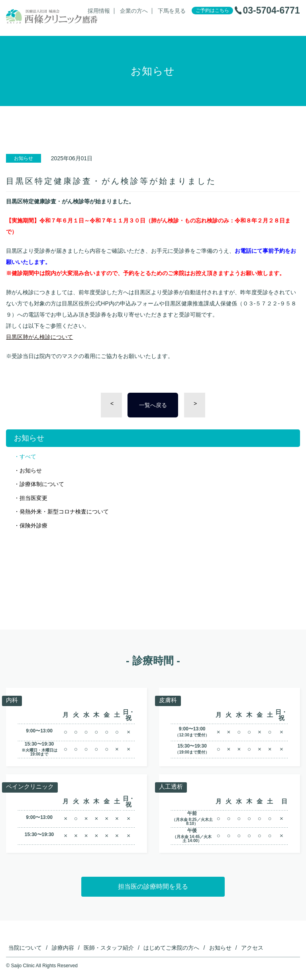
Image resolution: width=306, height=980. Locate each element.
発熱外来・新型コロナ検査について (64, 512)
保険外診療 (33, 525)
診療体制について (42, 484)
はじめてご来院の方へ (171, 948)
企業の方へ (134, 11)
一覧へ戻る (153, 405)
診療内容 (63, 948)
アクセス (252, 948)
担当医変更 (33, 498)
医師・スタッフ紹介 (109, 948)
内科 (12, 700)
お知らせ (31, 470)
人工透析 (172, 787)
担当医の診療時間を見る (153, 887)
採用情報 (99, 11)
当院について (25, 948)
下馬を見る (172, 11)
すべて (28, 457)
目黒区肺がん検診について (39, 337)
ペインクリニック (31, 787)
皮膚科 (169, 700)
